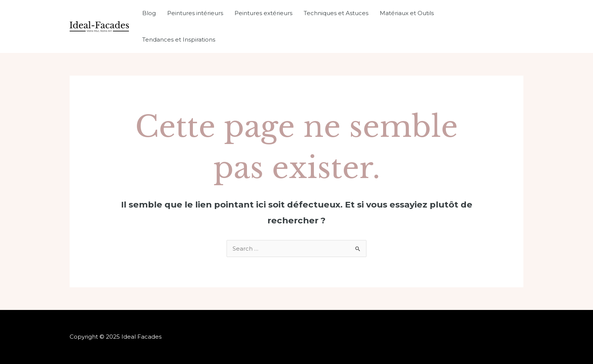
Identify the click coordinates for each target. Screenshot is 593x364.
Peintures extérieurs (263, 13)
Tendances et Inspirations (179, 39)
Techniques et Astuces (336, 13)
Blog (149, 13)
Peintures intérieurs (195, 13)
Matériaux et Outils (407, 13)
